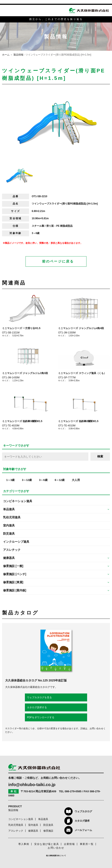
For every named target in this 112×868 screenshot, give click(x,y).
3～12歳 (27, 480)
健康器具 (33, 831)
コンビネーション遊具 (18, 501)
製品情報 (18, 55)
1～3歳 (10, 480)
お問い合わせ (56, 848)
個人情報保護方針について (56, 856)
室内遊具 (9, 525)
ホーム (6, 55)
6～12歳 (60, 480)
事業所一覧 (87, 844)
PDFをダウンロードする (41, 717)
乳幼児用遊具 (12, 517)
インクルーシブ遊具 (16, 542)
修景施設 (48, 831)
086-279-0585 (73, 791)
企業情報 (69, 844)
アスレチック (12, 550)
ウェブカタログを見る (39, 697)
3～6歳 (43, 480)
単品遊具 (43, 819)
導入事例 (24, 844)
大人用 (76, 480)
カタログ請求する (37, 707)
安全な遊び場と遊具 (47, 844)
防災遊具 (9, 534)
